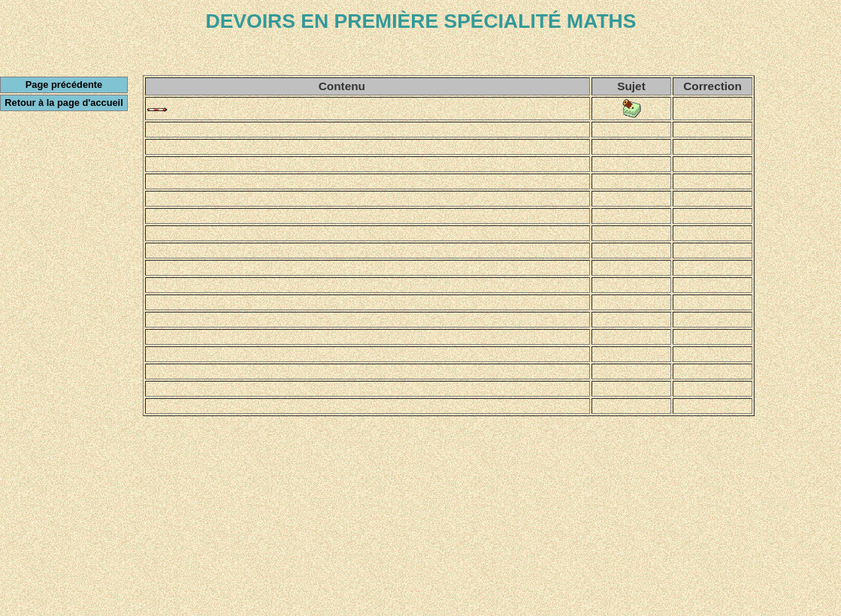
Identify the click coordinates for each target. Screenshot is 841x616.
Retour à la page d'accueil (64, 103)
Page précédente (64, 85)
